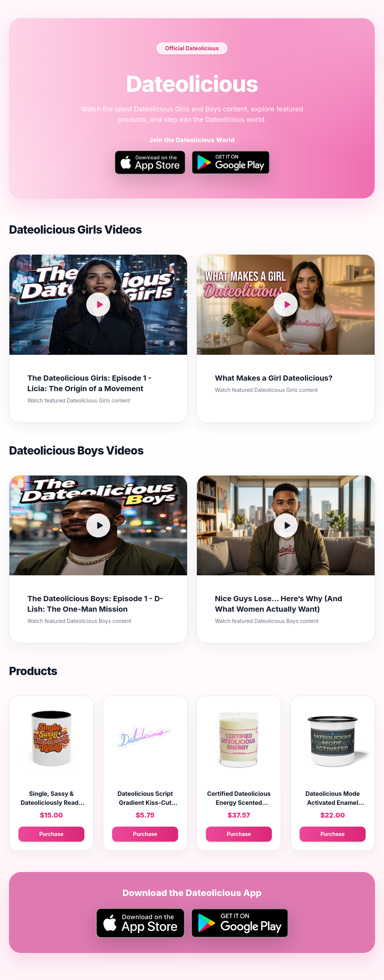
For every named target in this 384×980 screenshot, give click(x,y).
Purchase (51, 834)
